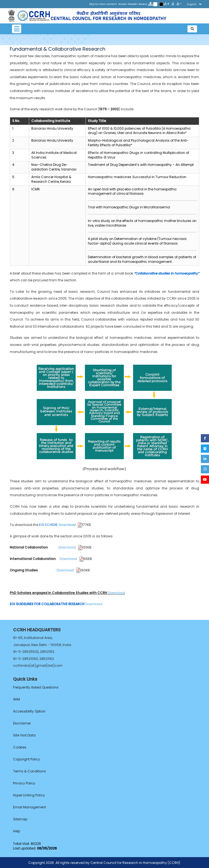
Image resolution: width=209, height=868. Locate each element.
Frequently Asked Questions (36, 687)
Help (17, 831)
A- (179, 4)
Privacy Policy (24, 783)
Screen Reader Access (133, 4)
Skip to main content (103, 4)
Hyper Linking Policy (29, 795)
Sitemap (20, 819)
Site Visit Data (24, 735)
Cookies (20, 747)
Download (70, 525)
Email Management (30, 807)
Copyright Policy (27, 759)
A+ (167, 4)
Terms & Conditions (30, 771)
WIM (16, 699)
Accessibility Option (29, 711)
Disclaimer (22, 723)
